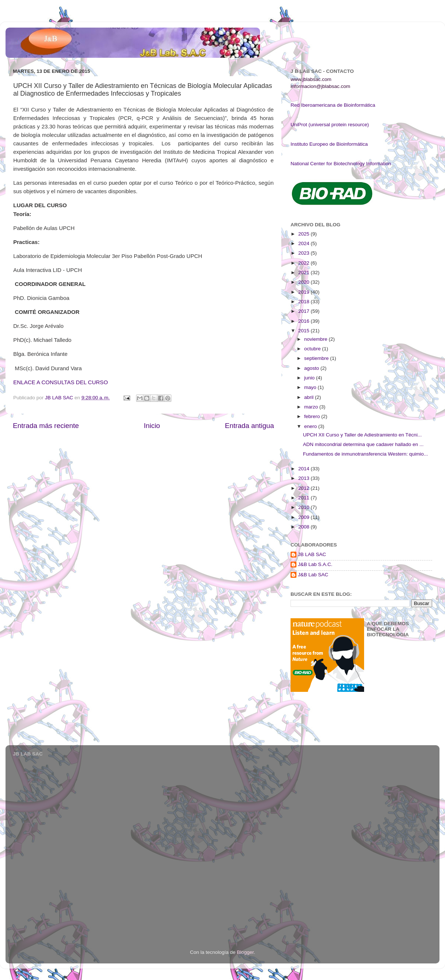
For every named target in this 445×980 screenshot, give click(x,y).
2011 (305, 498)
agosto (312, 368)
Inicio (152, 426)
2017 (305, 311)
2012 (305, 488)
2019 (305, 292)
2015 (305, 331)
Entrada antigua (250, 426)
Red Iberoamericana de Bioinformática (333, 105)
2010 (305, 507)
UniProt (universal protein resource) (330, 125)
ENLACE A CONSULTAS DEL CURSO (60, 382)
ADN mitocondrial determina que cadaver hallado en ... (363, 444)
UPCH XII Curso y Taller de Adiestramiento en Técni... (362, 435)
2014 (305, 469)
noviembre (316, 339)
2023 (305, 253)
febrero (313, 416)
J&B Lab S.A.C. (315, 564)
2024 (305, 243)
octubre (313, 349)
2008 (305, 527)
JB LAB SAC (312, 554)
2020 (305, 282)
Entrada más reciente (46, 426)
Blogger (245, 952)
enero (311, 426)
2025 (305, 234)
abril (309, 397)
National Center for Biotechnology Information (341, 164)
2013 (305, 478)
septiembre (317, 358)
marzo (312, 407)
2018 (305, 302)
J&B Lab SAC (313, 575)
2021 (305, 273)
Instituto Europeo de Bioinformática (329, 144)
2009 (305, 517)
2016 (305, 321)
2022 (305, 263)
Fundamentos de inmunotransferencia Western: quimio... (366, 454)
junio (310, 378)
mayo (311, 387)
